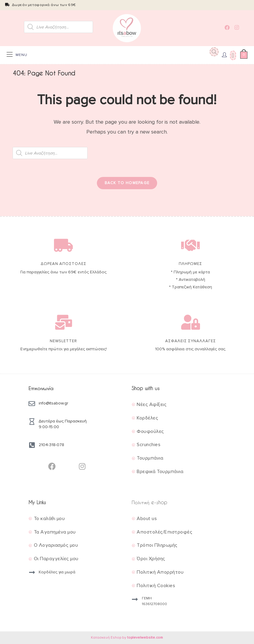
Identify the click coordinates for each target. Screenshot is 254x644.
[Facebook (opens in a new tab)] (227, 28)
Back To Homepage (127, 183)
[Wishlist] (232, 55)
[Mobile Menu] (17, 55)
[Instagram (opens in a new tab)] (237, 28)
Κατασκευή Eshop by (127, 638)
